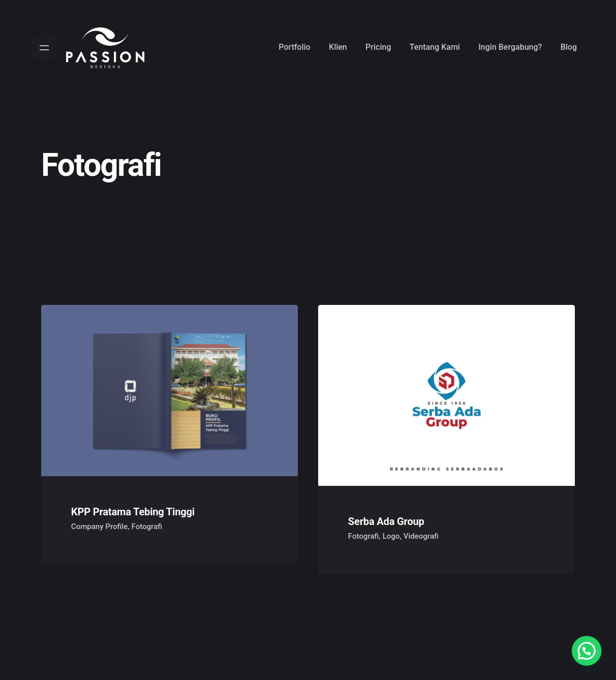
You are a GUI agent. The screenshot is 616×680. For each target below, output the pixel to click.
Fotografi (147, 527)
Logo (391, 536)
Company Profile (99, 527)
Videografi (421, 536)
